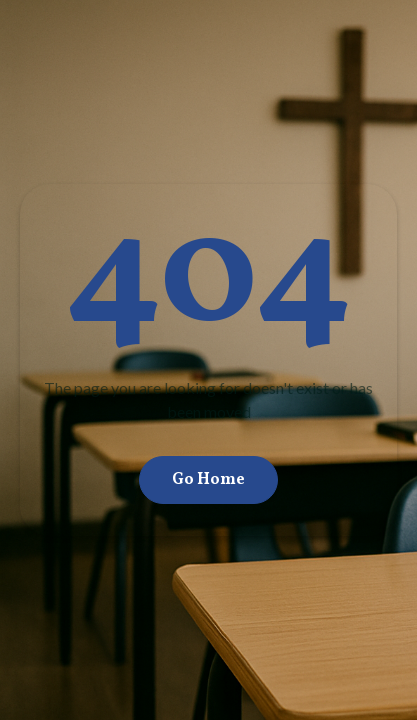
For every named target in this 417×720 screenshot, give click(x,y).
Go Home (208, 480)
